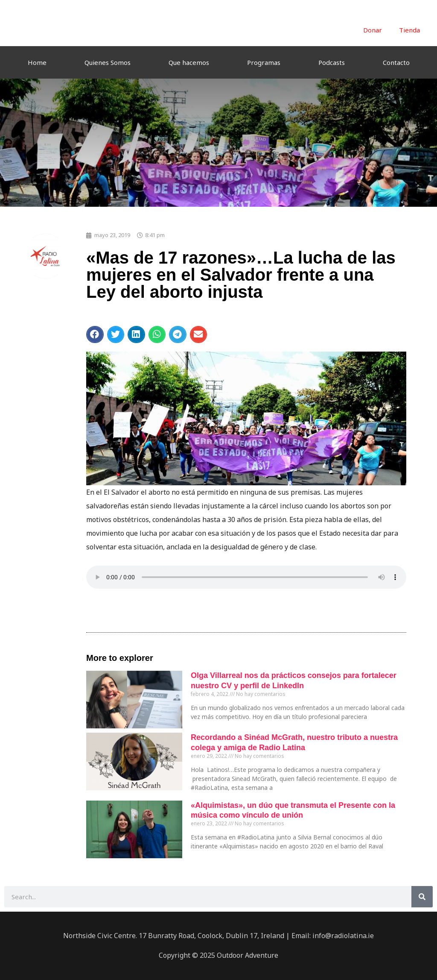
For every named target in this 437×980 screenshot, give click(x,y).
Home (37, 62)
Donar (373, 30)
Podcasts (332, 62)
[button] (95, 334)
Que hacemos (189, 62)
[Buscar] (422, 897)
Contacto (396, 62)
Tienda (409, 30)
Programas (264, 62)
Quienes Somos (108, 62)
